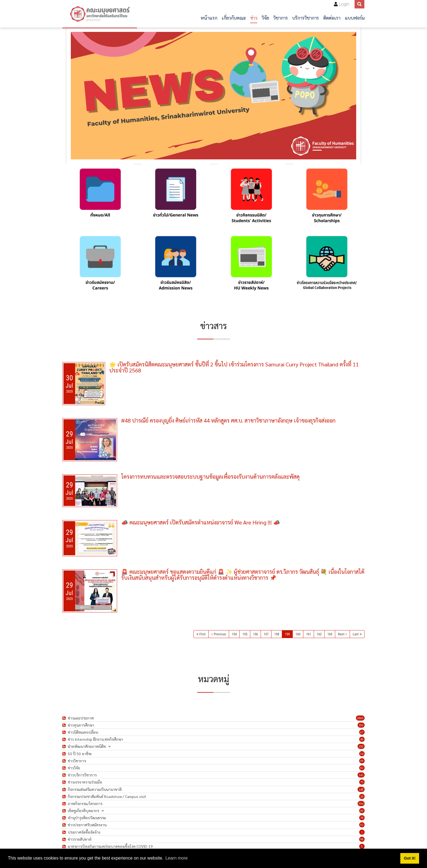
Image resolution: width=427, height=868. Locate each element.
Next (341, 634)
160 (298, 634)
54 (362, 754)
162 (319, 634)
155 (245, 634)
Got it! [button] (410, 858)
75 (362, 782)
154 (234, 634)
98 (362, 839)
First (202, 634)
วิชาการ (281, 18)
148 (361, 789)
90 (362, 811)
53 (362, 825)
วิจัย (265, 18)
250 (361, 746)
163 (330, 634)
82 (362, 768)
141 (361, 775)
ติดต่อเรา (332, 18)
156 (255, 634)
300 (361, 725)
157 (266, 634)
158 (277, 634)
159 (287, 634)
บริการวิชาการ (306, 18)
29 (362, 796)
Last (356, 634)
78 (362, 818)
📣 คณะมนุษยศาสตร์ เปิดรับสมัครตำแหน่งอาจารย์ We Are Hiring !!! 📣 (201, 522)
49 (362, 739)
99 (362, 761)
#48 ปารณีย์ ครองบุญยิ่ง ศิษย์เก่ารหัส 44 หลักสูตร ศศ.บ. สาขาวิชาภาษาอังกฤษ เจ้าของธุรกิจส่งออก (228, 420)
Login (344, 4)
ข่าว (254, 18)
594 (361, 804)
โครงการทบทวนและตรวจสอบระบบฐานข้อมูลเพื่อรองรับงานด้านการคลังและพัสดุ (210, 477)
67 (362, 732)
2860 (360, 718)
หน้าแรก (209, 18)
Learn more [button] (176, 858)
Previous (220, 634)
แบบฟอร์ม (355, 18)
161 (309, 634)
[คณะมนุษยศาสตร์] (100, 14)
